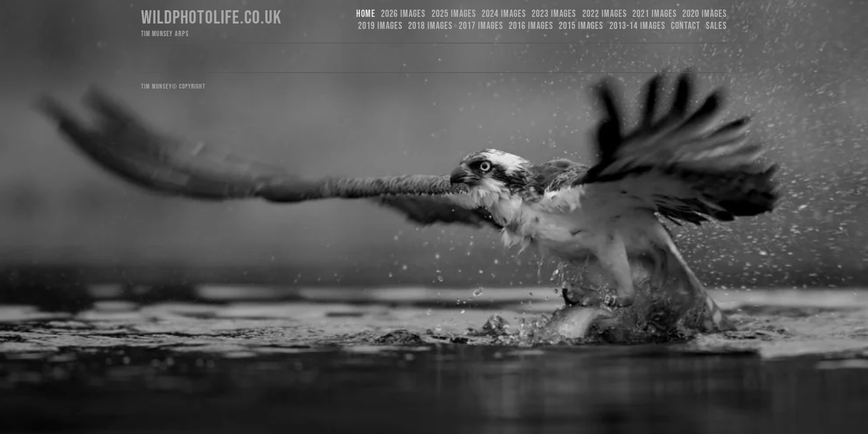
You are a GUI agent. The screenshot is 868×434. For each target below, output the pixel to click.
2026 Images (403, 14)
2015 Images (581, 26)
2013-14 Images (637, 26)
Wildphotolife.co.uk (211, 18)
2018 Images (430, 26)
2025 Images (454, 14)
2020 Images (705, 14)
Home (366, 14)
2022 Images (605, 14)
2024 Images (504, 14)
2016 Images (531, 26)
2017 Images (481, 26)
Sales (716, 26)
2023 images (554, 14)
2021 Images (655, 14)
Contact (686, 26)
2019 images (380, 26)
